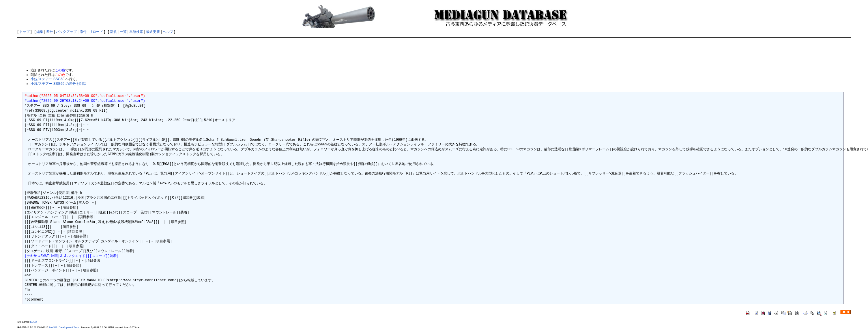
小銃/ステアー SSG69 (47, 79)
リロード (96, 32)
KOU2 (33, 322)
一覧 (123, 32)
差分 (50, 32)
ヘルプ (168, 32)
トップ (25, 32)
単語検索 (136, 32)
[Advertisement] (434, 52)
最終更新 (153, 32)
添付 (83, 32)
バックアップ (66, 32)
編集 (40, 32)
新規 (113, 32)
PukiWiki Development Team (64, 327)
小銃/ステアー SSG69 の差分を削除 (58, 84)
